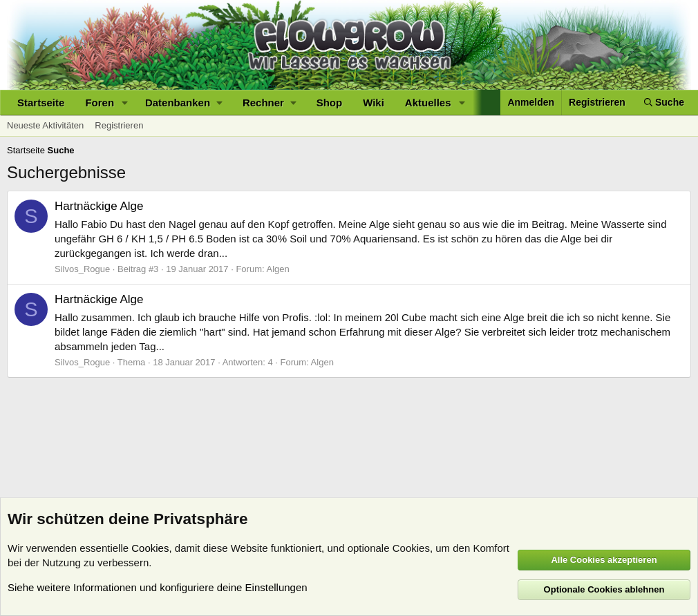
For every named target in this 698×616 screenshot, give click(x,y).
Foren (100, 103)
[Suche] (664, 103)
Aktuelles (428, 103)
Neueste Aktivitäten (45, 125)
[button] (125, 103)
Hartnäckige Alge (99, 206)
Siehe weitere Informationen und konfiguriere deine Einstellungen (158, 587)
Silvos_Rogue (82, 269)
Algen (278, 269)
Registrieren (119, 125)
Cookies (150, 548)
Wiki (374, 103)
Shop (330, 103)
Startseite (41, 103)
